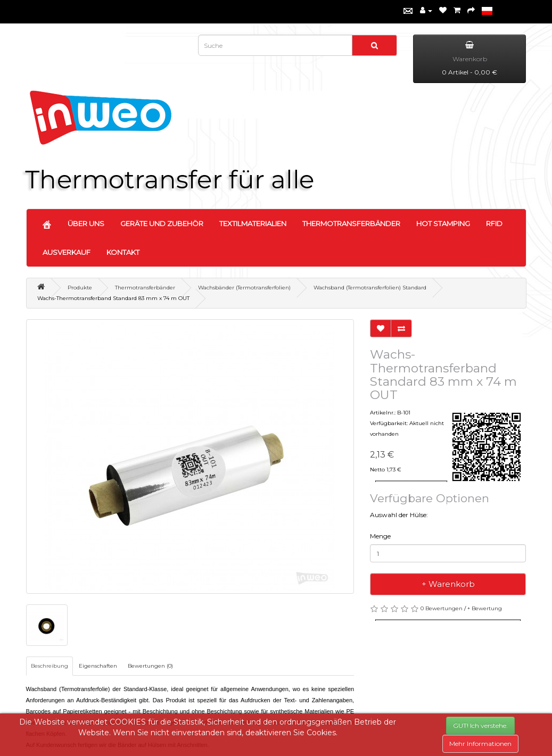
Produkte (80, 288)
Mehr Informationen (480, 743)
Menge (380, 536)
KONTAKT (123, 252)
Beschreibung (50, 666)
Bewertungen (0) (150, 666)
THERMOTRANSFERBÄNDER (351, 223)
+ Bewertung (485, 608)
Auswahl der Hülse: (399, 515)
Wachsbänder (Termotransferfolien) (244, 288)
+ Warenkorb (448, 584)
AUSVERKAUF (67, 252)
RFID (494, 223)
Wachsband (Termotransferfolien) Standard (370, 288)
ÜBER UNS (86, 223)
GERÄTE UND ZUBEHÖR (162, 223)
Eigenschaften (98, 666)
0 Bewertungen (442, 608)
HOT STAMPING (443, 223)
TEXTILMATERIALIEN (253, 223)
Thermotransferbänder (145, 288)
